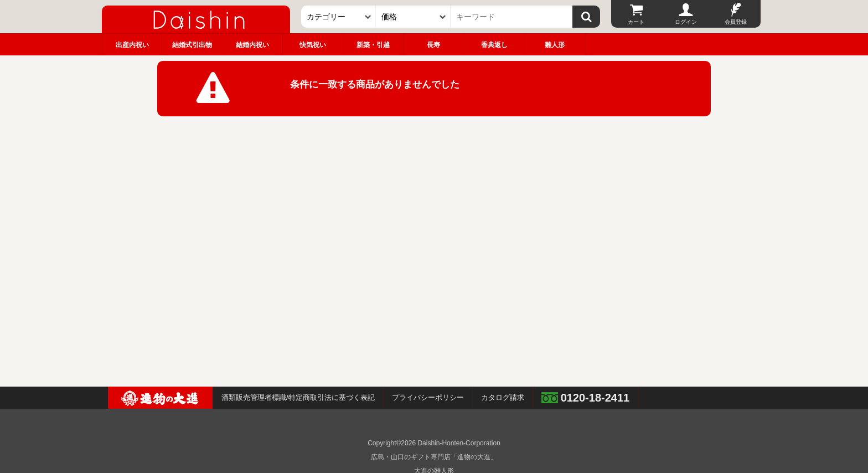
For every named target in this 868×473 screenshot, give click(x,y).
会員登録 (736, 22)
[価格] (413, 17)
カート (636, 22)
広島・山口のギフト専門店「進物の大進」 (434, 457)
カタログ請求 (503, 397)
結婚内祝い (252, 45)
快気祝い (313, 45)
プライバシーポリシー (428, 397)
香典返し (494, 45)
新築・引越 (373, 45)
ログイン (686, 22)
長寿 (433, 45)
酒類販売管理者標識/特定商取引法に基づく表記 (298, 397)
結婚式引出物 (192, 45)
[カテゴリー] (339, 17)
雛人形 (555, 45)
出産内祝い (132, 45)
